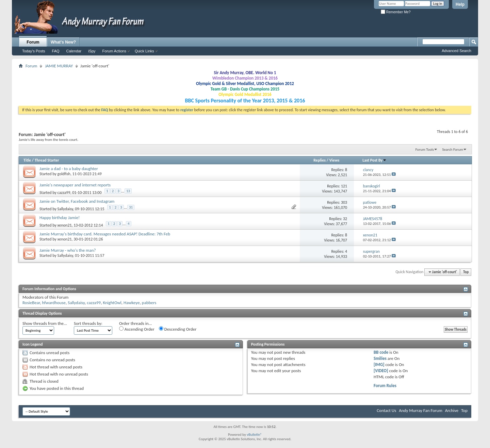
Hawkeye (132, 303)
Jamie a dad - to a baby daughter (69, 169)
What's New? (63, 42)
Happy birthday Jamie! (60, 218)
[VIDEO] (381, 371)
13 (128, 191)
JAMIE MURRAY (59, 66)
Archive (452, 410)
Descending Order (178, 329)
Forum (33, 42)
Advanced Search (456, 51)
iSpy (92, 51)
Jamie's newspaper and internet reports (75, 185)
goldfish (64, 174)
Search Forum (453, 150)
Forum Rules (385, 386)
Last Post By (374, 160)
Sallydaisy (65, 209)
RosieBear (31, 303)
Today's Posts (34, 51)
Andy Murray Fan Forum (421, 410)
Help (460, 4)
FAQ (56, 51)
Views (334, 160)
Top (466, 272)
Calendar (74, 51)
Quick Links (144, 51)
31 (131, 207)
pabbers (149, 303)
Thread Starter (47, 160)
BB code (381, 352)
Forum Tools (425, 150)
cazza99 (64, 193)
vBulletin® (254, 435)
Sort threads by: (88, 323)
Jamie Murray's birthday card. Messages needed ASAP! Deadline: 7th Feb (105, 234)
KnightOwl (112, 303)
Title (27, 160)
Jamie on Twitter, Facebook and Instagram (77, 201)
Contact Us (386, 410)
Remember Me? (396, 12)
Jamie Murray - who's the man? (68, 250)
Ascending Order (137, 329)
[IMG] (379, 364)
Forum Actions (114, 51)
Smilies (380, 358)
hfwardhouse (54, 303)
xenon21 (65, 225)
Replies (320, 160)
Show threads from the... (45, 323)
